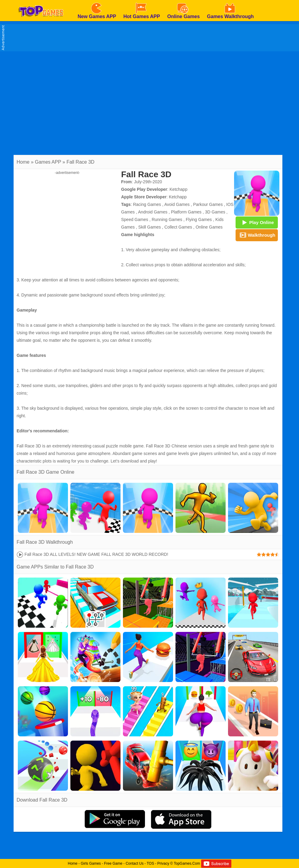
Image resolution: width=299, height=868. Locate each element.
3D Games (215, 212)
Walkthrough (257, 235)
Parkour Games (208, 204)
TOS (150, 863)
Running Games (167, 219)
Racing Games (147, 204)
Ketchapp (178, 189)
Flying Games (199, 219)
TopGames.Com (187, 863)
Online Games (209, 227)
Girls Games (91, 863)
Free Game (113, 863)
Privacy (163, 863)
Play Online (257, 222)
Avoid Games (177, 204)
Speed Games (135, 219)
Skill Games (150, 227)
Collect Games (178, 227)
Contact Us (135, 863)
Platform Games (186, 212)
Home (23, 162)
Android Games (153, 212)
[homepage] (41, 2)
